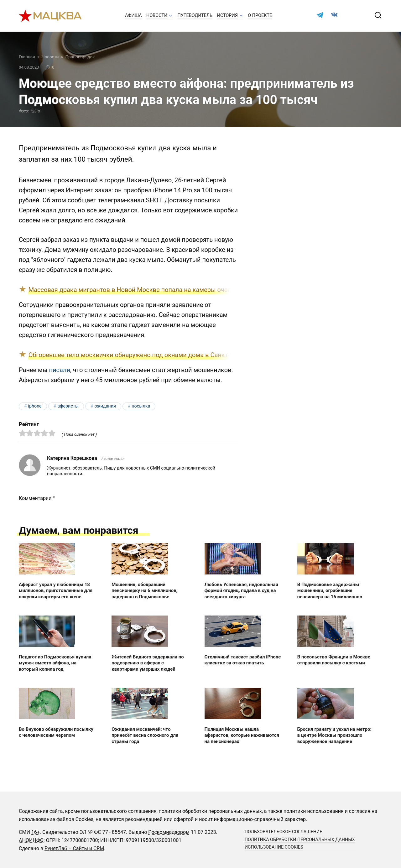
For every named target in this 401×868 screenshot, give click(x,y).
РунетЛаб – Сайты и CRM (74, 848)
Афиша (133, 16)
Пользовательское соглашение (284, 832)
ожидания (105, 406)
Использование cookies (274, 847)
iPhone (35, 406)
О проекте (260, 16)
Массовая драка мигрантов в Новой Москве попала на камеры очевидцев (139, 290)
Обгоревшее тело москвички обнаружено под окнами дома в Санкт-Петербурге (146, 355)
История (227, 16)
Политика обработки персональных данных (300, 840)
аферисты (68, 406)
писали (60, 370)
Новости (157, 16)
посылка (141, 406)
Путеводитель (195, 16)
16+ (36, 832)
